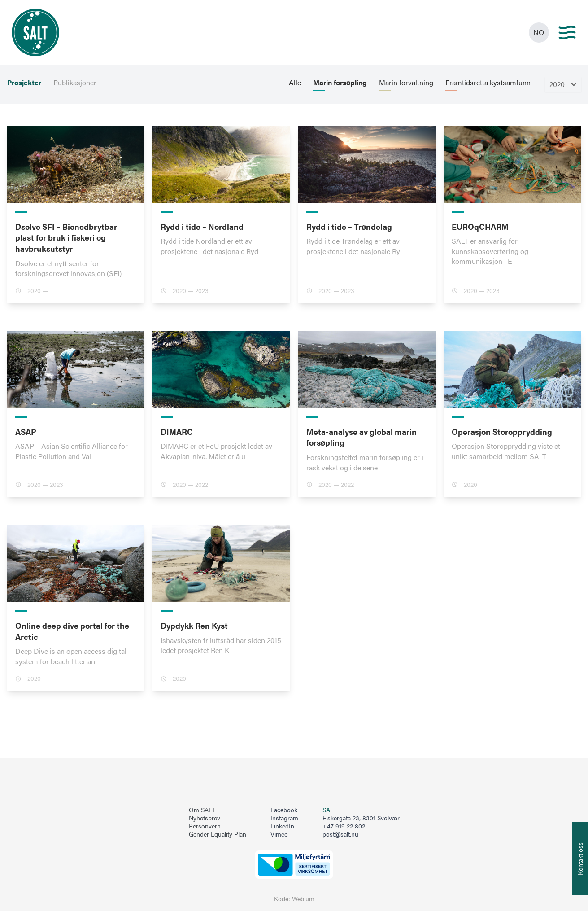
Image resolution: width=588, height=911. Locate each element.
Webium (303, 899)
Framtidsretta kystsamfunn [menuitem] (488, 83)
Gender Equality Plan (218, 834)
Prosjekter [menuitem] (24, 83)
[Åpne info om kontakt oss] (580, 858)
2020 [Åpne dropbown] (564, 84)
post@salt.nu (340, 834)
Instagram (284, 818)
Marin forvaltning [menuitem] (406, 83)
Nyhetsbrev (205, 818)
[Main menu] (567, 33)
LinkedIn (282, 826)
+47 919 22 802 (344, 826)
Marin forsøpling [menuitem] (340, 83)
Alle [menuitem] (295, 83)
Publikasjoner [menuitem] (75, 83)
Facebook (284, 810)
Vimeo (279, 834)
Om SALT (202, 810)
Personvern (205, 826)
